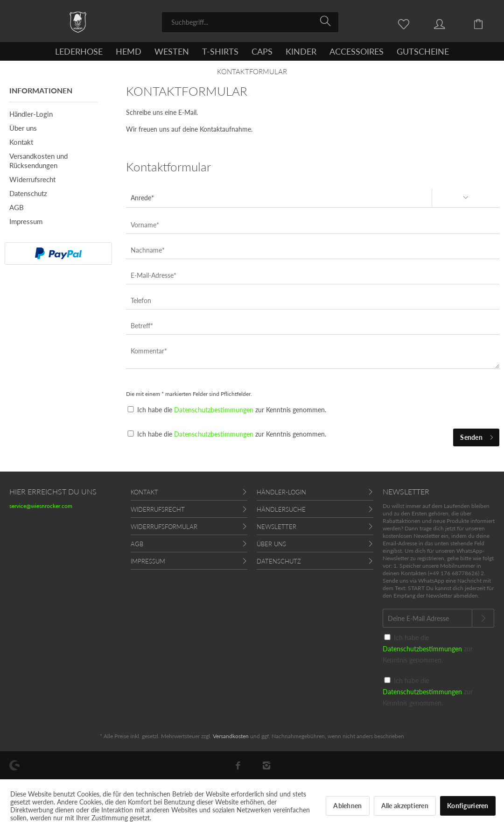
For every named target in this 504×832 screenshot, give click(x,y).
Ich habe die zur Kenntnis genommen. (232, 410)
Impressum (26, 221)
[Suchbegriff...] (250, 22)
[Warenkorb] (485, 23)
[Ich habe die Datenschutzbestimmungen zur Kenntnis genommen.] (131, 434)
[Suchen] (327, 21)
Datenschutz (28, 193)
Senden (477, 436)
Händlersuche (281, 509)
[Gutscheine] (423, 51)
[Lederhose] (79, 51)
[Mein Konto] (448, 23)
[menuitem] (250, 22)
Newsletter (276, 527)
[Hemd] (129, 51)
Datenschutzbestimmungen (214, 410)
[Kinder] (301, 51)
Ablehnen (347, 806)
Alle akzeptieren (405, 806)
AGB (17, 207)
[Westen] (172, 51)
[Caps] (262, 51)
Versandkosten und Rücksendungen (38, 161)
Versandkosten (231, 736)
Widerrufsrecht (32, 179)
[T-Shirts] (220, 51)
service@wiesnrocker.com (41, 506)
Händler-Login (31, 114)
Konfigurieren (468, 806)
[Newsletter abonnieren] (483, 618)
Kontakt (21, 142)
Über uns (23, 128)
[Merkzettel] (406, 23)
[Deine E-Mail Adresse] (427, 618)
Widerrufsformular (164, 527)
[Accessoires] (357, 51)
